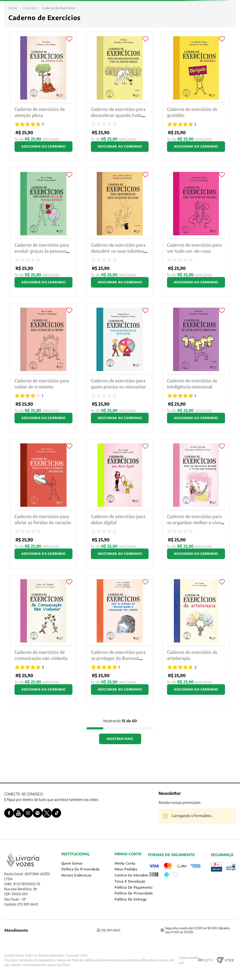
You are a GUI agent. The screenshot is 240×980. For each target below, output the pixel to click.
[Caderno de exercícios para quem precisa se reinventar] (120, 368)
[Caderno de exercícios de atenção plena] (43, 96)
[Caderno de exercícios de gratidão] (196, 96)
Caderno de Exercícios (58, 8)
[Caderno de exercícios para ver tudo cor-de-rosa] (196, 232)
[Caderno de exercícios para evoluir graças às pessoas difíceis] (43, 232)
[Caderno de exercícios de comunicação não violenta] (43, 639)
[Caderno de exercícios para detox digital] (120, 504)
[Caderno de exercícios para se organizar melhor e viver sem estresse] (196, 504)
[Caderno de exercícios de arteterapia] (196, 639)
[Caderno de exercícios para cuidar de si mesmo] (43, 368)
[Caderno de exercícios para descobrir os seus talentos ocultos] (120, 232)
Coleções (30, 8)
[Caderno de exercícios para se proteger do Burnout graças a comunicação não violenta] (120, 639)
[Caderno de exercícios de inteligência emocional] (196, 368)
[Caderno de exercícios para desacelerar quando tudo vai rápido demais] (120, 96)
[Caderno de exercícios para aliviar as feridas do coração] (43, 504)
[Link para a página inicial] (13, 8)
